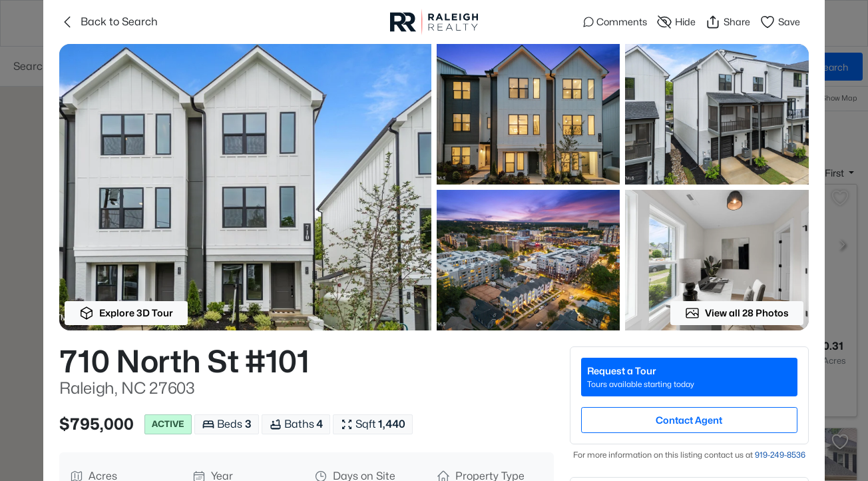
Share (728, 22)
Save (780, 22)
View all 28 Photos (737, 313)
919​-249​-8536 (780, 455)
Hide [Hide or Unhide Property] (676, 22)
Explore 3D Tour (126, 313)
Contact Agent (689, 420)
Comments (615, 22)
